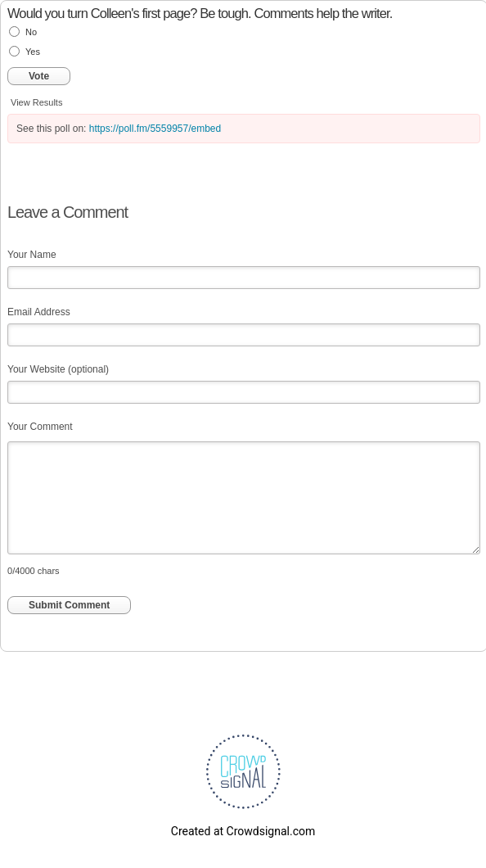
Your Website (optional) (58, 369)
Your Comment (40, 427)
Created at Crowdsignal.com (243, 831)
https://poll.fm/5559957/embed (155, 129)
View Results (36, 102)
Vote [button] (39, 76)
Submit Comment (69, 605)
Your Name (32, 255)
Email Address (39, 312)
